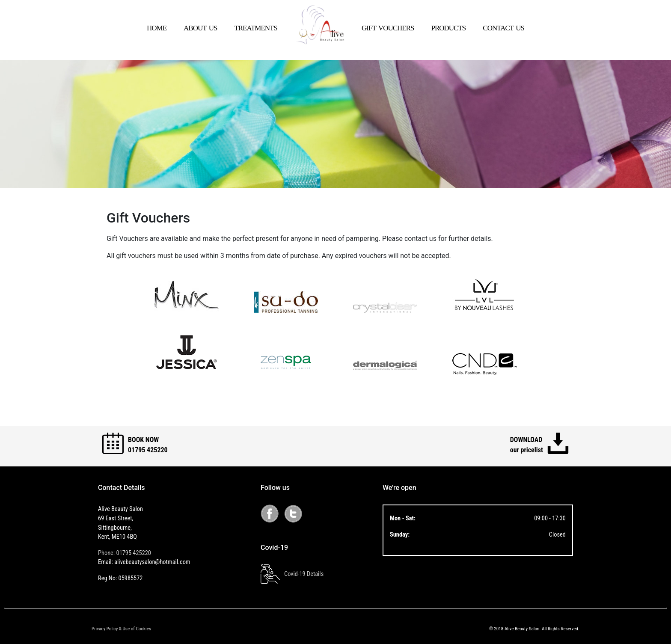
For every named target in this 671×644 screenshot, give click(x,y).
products (448, 27)
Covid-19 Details (292, 574)
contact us (503, 27)
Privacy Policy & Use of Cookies (121, 629)
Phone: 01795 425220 (125, 553)
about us (200, 27)
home (157, 27)
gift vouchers (388, 27)
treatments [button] (256, 27)
